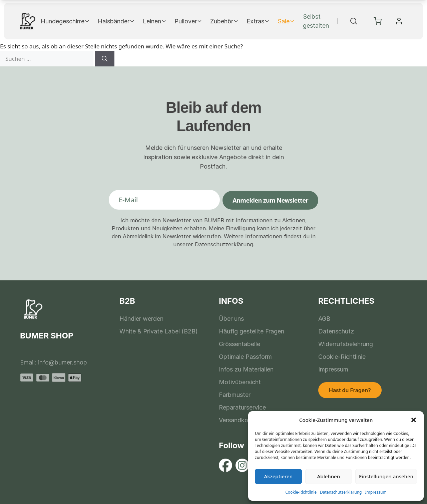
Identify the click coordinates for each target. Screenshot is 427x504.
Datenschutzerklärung (341, 492)
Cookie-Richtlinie (301, 492)
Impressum (376, 492)
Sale (286, 21)
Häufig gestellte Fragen (252, 331)
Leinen (155, 21)
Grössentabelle (240, 344)
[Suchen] (105, 59)
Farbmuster (235, 395)
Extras (258, 21)
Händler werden (141, 319)
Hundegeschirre (65, 21)
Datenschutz (336, 331)
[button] (414, 420)
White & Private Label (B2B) (159, 331)
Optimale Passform (245, 357)
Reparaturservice (242, 407)
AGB (324, 319)
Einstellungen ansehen (386, 476)
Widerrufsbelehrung (346, 344)
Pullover (188, 21)
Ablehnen (329, 476)
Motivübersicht (240, 382)
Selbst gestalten (316, 21)
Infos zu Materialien (246, 369)
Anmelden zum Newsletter (270, 200)
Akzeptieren (278, 476)
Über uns (231, 319)
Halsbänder (116, 21)
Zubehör (224, 21)
